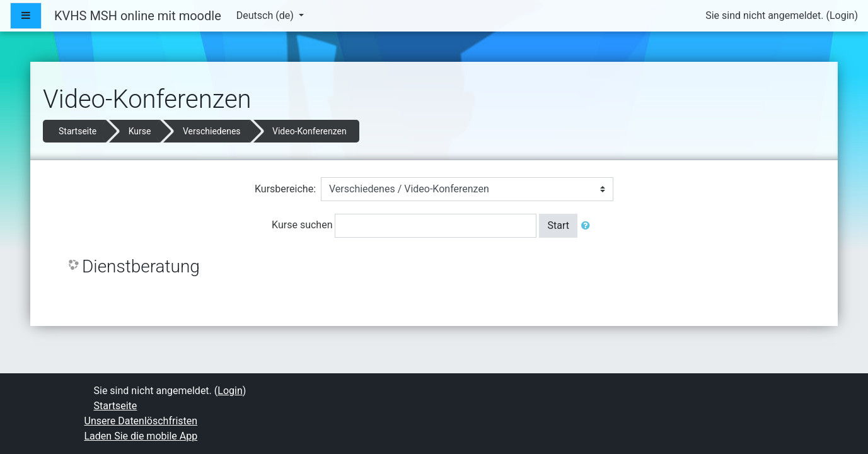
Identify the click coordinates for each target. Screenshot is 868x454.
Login (842, 15)
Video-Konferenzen (310, 131)
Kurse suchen (302, 225)
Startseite (78, 131)
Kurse (140, 131)
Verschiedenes (212, 131)
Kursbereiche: (285, 189)
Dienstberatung (141, 266)
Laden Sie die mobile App (141, 436)
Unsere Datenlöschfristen (141, 421)
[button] (588, 226)
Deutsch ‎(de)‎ (266, 15)
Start (558, 225)
